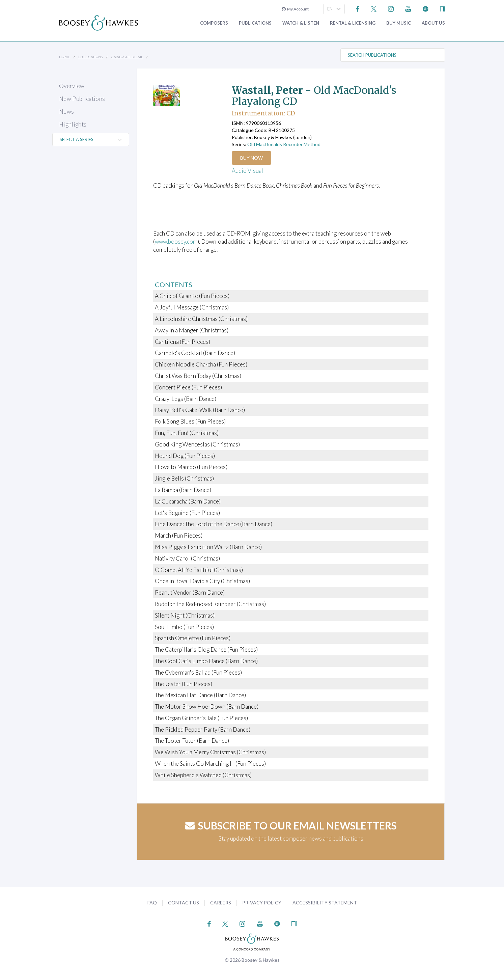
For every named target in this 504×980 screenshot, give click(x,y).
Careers (221, 903)
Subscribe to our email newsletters (291, 825)
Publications (255, 23)
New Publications (82, 99)
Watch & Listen (301, 23)
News (66, 112)
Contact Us (184, 903)
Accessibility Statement (325, 903)
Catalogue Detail (127, 57)
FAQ (152, 903)
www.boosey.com (177, 241)
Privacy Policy (262, 903)
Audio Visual (247, 171)
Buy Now (252, 158)
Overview (72, 86)
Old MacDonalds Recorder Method (284, 144)
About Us (433, 23)
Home (65, 57)
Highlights (73, 124)
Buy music (399, 23)
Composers (214, 23)
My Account (295, 9)
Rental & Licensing (353, 23)
